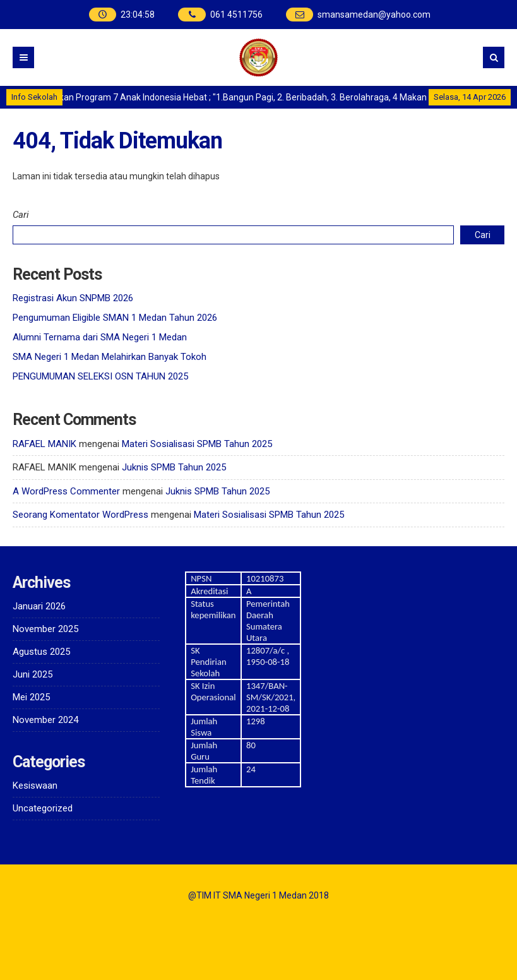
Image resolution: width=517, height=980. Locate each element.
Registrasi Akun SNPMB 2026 (73, 298)
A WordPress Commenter (66, 491)
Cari (21, 215)
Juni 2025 (33, 674)
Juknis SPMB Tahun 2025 (174, 467)
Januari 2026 (39, 606)
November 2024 (45, 720)
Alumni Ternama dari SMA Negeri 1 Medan (100, 337)
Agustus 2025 (41, 652)
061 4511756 (236, 15)
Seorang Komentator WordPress (80, 515)
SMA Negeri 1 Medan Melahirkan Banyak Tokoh (110, 357)
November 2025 (45, 629)
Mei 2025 (31, 697)
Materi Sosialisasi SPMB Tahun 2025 (197, 444)
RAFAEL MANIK (45, 444)
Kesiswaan (35, 786)
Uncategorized (43, 808)
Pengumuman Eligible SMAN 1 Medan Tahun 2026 (115, 318)
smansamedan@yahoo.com (374, 15)
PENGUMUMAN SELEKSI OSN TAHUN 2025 (100, 376)
